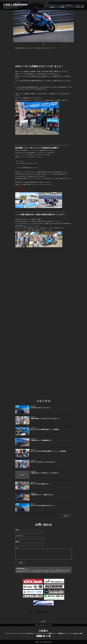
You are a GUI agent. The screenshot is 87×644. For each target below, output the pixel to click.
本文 (16, 548)
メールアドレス (19, 536)
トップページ (48, 5)
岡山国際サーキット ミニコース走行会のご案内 (72, 7)
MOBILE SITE (39, 636)
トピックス (62, 5)
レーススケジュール (79, 5)
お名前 (17, 530)
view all (66, 516)
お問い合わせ (69, 5)
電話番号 (17, 542)
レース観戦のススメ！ (53, 7)
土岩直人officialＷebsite (15, 4)
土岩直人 (44, 630)
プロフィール (55, 5)
